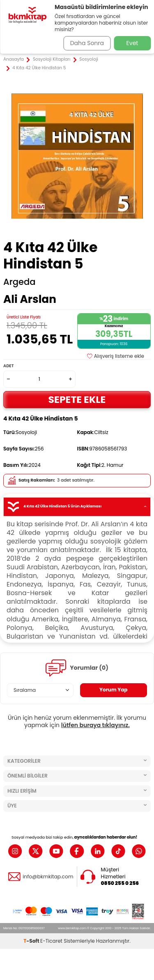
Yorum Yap (114, 690)
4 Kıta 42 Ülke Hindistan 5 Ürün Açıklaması (77, 507)
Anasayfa (14, 59)
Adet (8, 366)
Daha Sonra (87, 43)
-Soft (32, 941)
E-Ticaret (51, 941)
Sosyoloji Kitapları (52, 59)
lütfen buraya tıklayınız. (95, 725)
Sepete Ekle (77, 399)
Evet (132, 43)
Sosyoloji (89, 59)
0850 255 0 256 (120, 883)
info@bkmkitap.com (48, 877)
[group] (77, 156)
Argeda (19, 282)
